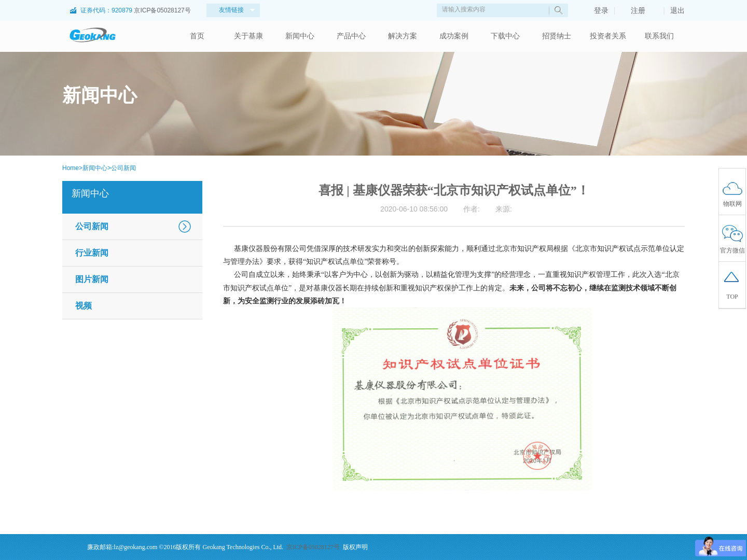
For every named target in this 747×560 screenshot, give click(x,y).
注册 (633, 10)
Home (71, 168)
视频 (84, 306)
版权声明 (355, 547)
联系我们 (659, 36)
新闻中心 (300, 36)
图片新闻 (92, 279)
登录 (596, 10)
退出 (677, 10)
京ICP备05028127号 (162, 10)
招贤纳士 (557, 36)
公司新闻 (123, 168)
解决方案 (403, 36)
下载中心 (505, 36)
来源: (504, 209)
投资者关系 (608, 36)
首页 (197, 36)
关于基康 (248, 36)
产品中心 (351, 36)
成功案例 (454, 36)
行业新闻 (92, 253)
